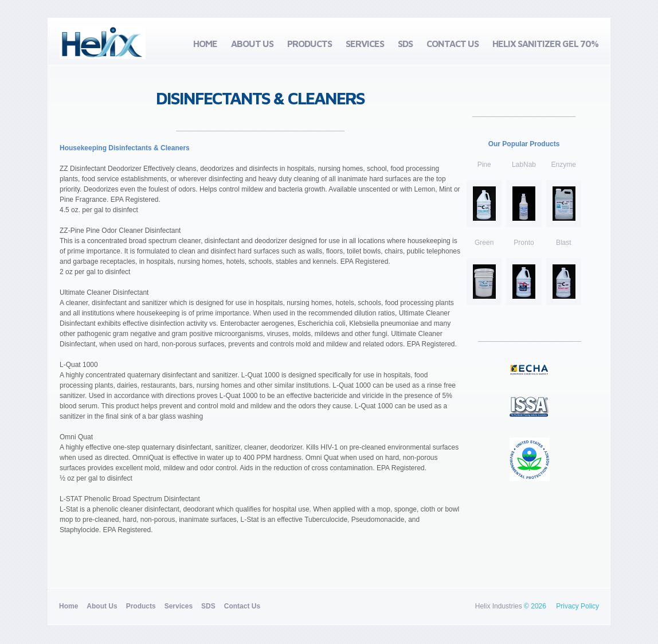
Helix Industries (499, 606)
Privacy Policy (577, 606)
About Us (252, 44)
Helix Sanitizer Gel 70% (545, 44)
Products (310, 44)
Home (205, 44)
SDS (405, 44)
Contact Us (453, 44)
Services (365, 44)
